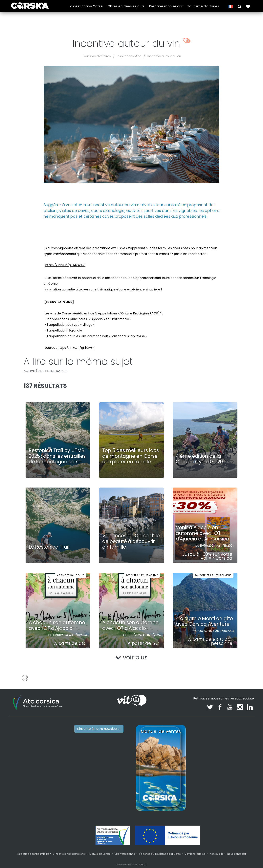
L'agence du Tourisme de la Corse (160, 854)
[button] (240, 6)
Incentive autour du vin (164, 56)
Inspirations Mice (129, 56)
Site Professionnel (125, 854)
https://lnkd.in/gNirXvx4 (76, 348)
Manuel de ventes (100, 854)
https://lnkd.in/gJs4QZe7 (65, 265)
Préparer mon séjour (166, 6)
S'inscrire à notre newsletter (99, 729)
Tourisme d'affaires (203, 6)
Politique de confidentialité (33, 854)
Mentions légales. (195, 854)
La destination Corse (86, 6)
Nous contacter (237, 854)
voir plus (131, 657)
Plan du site (216, 854)
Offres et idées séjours (126, 6)
